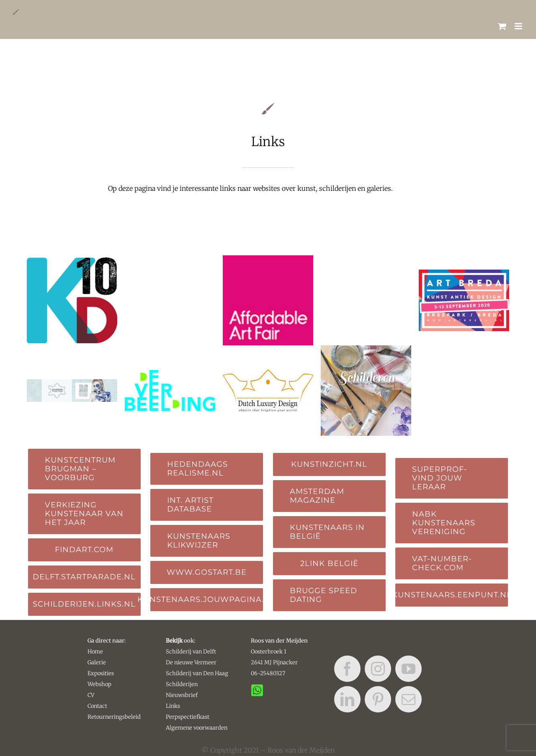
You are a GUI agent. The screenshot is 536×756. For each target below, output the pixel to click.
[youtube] (408, 669)
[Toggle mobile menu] (519, 26)
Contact (97, 706)
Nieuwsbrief (182, 695)
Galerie (97, 662)
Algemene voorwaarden (197, 728)
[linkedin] (347, 699)
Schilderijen (182, 684)
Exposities (101, 673)
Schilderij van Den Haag (197, 673)
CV (91, 695)
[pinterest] (378, 699)
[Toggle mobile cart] (502, 26)
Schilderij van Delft (191, 652)
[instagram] (378, 669)
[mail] (408, 699)
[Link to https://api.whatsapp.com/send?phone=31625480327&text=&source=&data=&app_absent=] (251, 683)
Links (173, 706)
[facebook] (347, 669)
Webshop (99, 684)
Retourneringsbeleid (114, 717)
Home (95, 652)
